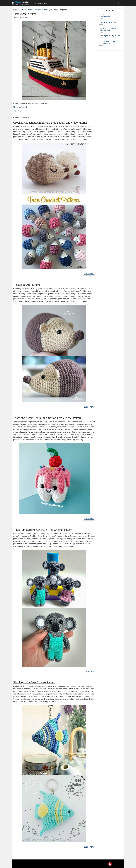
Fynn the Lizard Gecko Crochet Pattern (107, 16)
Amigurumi (21, 111)
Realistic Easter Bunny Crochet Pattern (107, 42)
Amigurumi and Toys (43, 10)
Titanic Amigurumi (20, 107)
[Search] (118, 3)
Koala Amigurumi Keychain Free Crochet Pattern (43, 530)
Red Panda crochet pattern (108, 22)
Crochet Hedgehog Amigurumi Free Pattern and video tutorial (50, 123)
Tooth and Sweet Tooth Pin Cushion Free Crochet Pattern (47, 418)
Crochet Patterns (40, 3)
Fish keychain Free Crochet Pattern (34, 682)
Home (16, 10)
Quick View (89, 274)
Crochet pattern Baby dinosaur (110, 36)
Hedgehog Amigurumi (27, 285)
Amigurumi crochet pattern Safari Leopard (109, 29)
